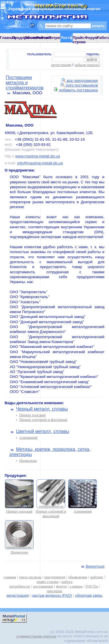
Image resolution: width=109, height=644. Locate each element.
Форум (91, 38)
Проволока (28, 461)
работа (67, 582)
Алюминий (28, 437)
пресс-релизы (30, 577)
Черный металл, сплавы (42, 409)
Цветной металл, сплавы (43, 431)
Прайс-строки (79, 40)
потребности (20, 586)
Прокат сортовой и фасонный (43, 420)
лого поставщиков (79, 85)
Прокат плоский (32, 415)
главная (10, 577)
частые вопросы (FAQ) (52, 595)
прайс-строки (47, 582)
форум (61, 586)
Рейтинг (44, 38)
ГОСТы (91, 586)
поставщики (43, 586)
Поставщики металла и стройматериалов (25, 83)
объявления (78, 577)
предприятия (55, 577)
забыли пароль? (87, 65)
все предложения (80, 81)
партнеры (54, 591)
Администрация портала (36, 636)
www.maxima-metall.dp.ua (38, 156)
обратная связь (89, 595)
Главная (8, 38)
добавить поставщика (76, 90)
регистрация (61, 65)
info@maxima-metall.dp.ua (40, 163)
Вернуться (92, 566)
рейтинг (97, 577)
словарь (76, 586)
